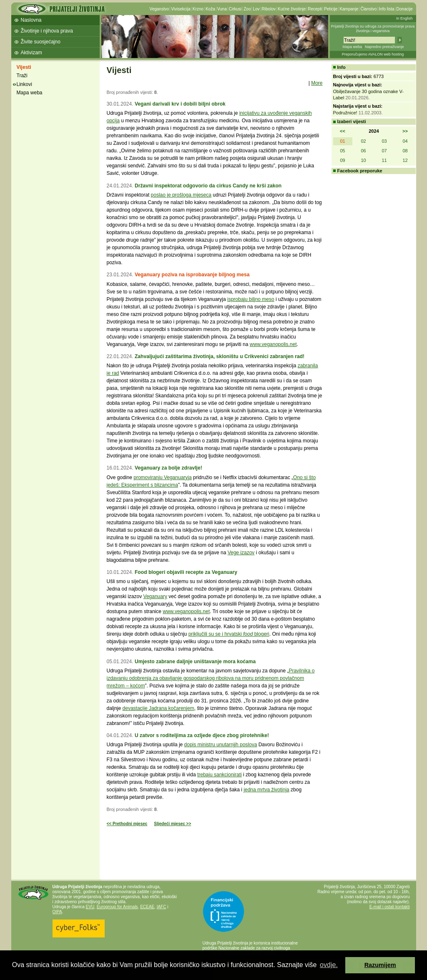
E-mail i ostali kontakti (390, 907)
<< (343, 131)
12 (405, 160)
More (317, 83)
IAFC (162, 907)
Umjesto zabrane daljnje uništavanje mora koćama (195, 662)
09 (342, 160)
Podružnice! (345, 113)
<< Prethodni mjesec (127, 824)
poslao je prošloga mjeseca (181, 195)
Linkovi (24, 84)
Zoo (247, 9)
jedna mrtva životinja (266, 790)
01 (342, 141)
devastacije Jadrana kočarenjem (158, 708)
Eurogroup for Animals (117, 907)
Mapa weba (352, 47)
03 (384, 141)
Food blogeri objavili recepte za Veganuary (186, 572)
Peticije (331, 9)
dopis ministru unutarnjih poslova (221, 745)
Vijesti (24, 67)
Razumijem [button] (380, 965)
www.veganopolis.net (273, 344)
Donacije (405, 9)
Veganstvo (159, 9)
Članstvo (368, 9)
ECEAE (147, 907)
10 (363, 160)
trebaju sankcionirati (220, 775)
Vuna (222, 9)
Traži (22, 76)
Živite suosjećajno (41, 42)
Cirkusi (235, 9)
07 (384, 151)
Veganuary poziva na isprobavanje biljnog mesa (192, 275)
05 (342, 151)
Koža (210, 9)
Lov (256, 9)
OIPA (57, 912)
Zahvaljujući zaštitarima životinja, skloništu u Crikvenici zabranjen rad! (220, 356)
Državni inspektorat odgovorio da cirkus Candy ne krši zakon (208, 186)
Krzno (198, 9)
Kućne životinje (292, 9)
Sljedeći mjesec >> (172, 824)
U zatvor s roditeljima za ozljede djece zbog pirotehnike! (202, 735)
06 (363, 151)
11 (384, 160)
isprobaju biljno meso (251, 299)
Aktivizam (31, 53)
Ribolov (269, 9)
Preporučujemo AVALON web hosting (373, 54)
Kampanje (349, 9)
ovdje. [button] (329, 965)
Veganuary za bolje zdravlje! (168, 468)
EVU (90, 907)
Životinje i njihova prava (47, 31)
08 (405, 151)
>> (405, 131)
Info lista (386, 9)
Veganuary (155, 596)
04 (405, 141)
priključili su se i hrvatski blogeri (229, 634)
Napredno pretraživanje (384, 47)
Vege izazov (241, 553)
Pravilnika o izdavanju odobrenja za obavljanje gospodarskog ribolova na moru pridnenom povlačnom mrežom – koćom (211, 678)
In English (404, 18)
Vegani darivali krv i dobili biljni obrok (180, 104)
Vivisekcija (181, 9)
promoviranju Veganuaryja (162, 477)
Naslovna (31, 20)
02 (363, 141)
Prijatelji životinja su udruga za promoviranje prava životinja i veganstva (373, 29)
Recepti (315, 9)
